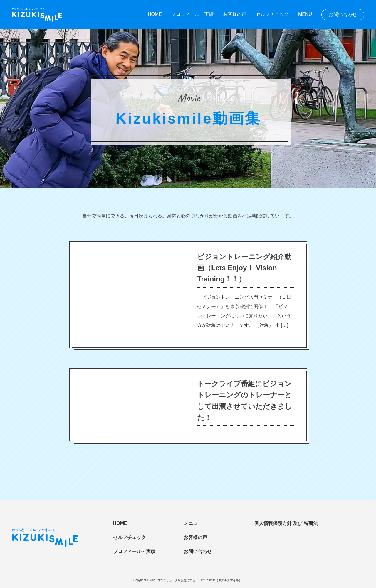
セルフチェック (272, 14)
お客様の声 (235, 14)
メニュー (193, 523)
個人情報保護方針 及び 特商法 (286, 523)
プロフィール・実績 (192, 14)
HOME (155, 14)
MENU (305, 14)
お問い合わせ (343, 15)
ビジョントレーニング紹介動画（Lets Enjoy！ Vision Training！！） (244, 268)
